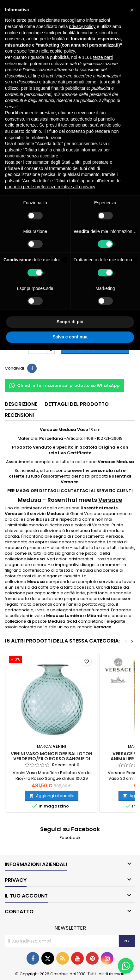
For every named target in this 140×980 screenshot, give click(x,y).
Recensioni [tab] (19, 415)
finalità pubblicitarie (70, 88)
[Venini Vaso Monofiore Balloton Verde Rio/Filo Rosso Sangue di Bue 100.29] (52, 660)
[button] (132, 10)
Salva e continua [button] (70, 337)
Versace (110, 500)
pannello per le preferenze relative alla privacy (50, 187)
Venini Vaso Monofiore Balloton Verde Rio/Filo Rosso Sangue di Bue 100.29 (52, 759)
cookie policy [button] (62, 51)
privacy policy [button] (82, 26)
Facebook (70, 838)
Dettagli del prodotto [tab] (77, 404)
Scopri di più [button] (70, 322)
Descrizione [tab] (21, 404)
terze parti (103, 57)
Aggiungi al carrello (52, 796)
